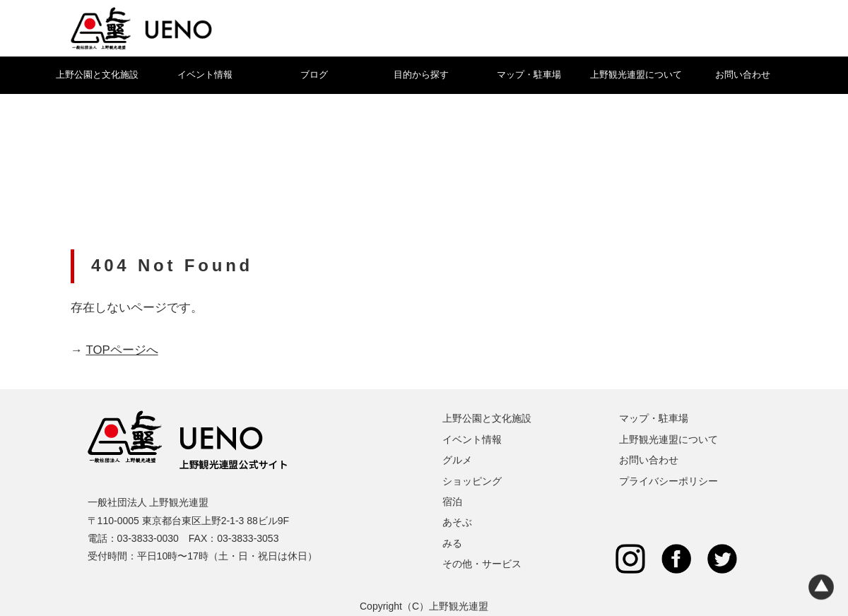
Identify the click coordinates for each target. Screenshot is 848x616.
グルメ (457, 460)
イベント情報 (205, 75)
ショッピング (472, 481)
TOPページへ (122, 350)
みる (452, 543)
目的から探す (421, 75)
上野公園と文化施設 (97, 75)
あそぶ (457, 522)
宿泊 (452, 502)
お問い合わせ (743, 75)
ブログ (314, 75)
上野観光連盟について (636, 75)
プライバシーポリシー (669, 481)
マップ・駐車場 (529, 75)
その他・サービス (482, 564)
